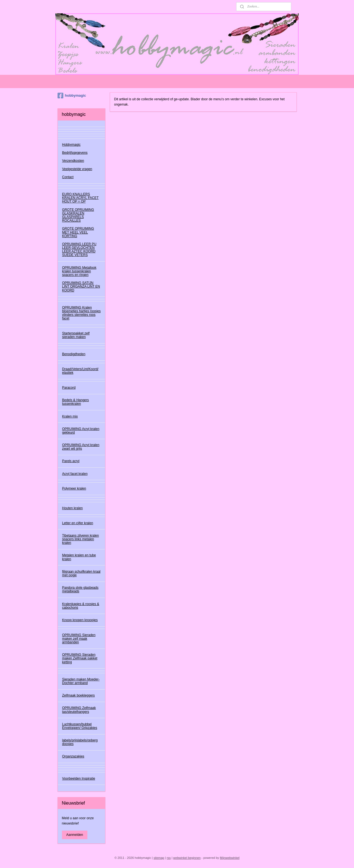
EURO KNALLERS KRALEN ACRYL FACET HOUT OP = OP (80, 198)
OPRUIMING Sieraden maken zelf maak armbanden (79, 639)
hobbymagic (72, 96)
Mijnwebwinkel (230, 858)
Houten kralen (73, 508)
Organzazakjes (73, 756)
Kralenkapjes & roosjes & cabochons (81, 606)
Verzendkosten (73, 161)
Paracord (69, 388)
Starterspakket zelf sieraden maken (76, 335)
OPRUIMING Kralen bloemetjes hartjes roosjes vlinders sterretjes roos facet (81, 313)
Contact (68, 177)
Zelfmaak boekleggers (79, 695)
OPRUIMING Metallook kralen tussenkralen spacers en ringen (79, 271)
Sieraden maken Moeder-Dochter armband (81, 681)
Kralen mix (70, 416)
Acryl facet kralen (75, 474)
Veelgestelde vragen (77, 169)
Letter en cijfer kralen (78, 523)
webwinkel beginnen (187, 858)
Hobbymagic (71, 145)
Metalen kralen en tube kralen (79, 557)
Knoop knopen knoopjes (80, 620)
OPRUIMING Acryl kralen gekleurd (81, 431)
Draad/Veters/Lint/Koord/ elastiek (80, 371)
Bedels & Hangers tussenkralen (76, 402)
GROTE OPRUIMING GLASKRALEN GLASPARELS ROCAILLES (78, 215)
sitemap (159, 858)
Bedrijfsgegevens (75, 153)
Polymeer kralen (74, 488)
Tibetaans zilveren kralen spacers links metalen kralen (81, 539)
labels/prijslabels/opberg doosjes (80, 742)
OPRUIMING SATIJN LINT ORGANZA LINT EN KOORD (81, 286)
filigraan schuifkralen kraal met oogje (81, 573)
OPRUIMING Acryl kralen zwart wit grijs (81, 447)
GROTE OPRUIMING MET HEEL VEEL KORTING (78, 232)
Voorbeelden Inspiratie (79, 779)
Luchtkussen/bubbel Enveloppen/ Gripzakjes (80, 726)
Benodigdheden (74, 354)
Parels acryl (71, 461)
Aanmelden (75, 835)
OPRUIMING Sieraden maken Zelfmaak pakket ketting (80, 658)
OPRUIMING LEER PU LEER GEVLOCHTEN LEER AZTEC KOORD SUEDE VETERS (79, 250)
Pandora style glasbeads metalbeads (80, 589)
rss (169, 858)
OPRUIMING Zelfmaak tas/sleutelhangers (79, 710)
